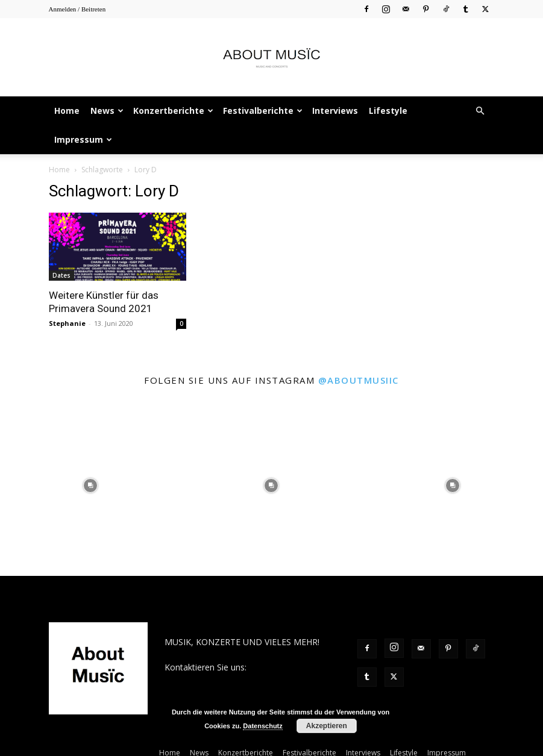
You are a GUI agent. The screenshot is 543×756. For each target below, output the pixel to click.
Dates (61, 275)
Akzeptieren (327, 726)
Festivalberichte (263, 111)
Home (67, 111)
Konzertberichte (173, 111)
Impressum (83, 139)
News (107, 111)
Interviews (335, 111)
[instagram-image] (90, 486)
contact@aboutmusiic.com (217, 680)
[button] (480, 111)
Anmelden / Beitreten (77, 9)
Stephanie (67, 323)
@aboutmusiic (359, 380)
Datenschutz (262, 726)
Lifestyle (388, 111)
